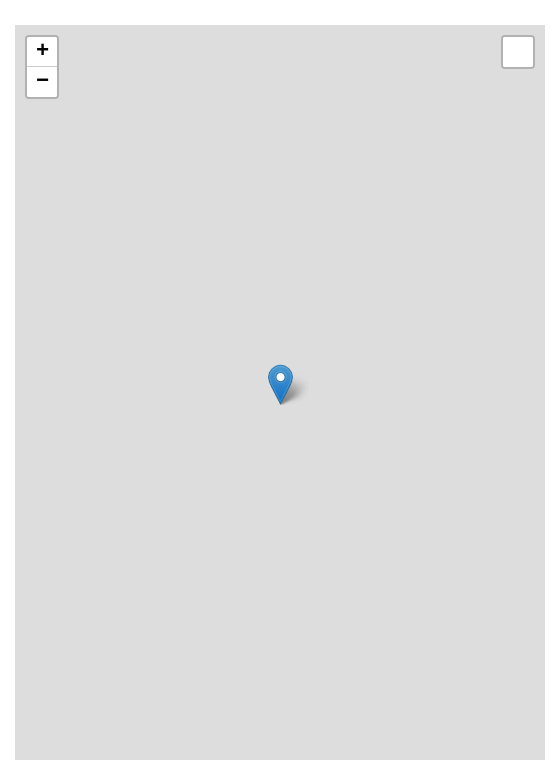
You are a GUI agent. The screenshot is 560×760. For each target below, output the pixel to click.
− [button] (42, 82)
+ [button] (42, 52)
